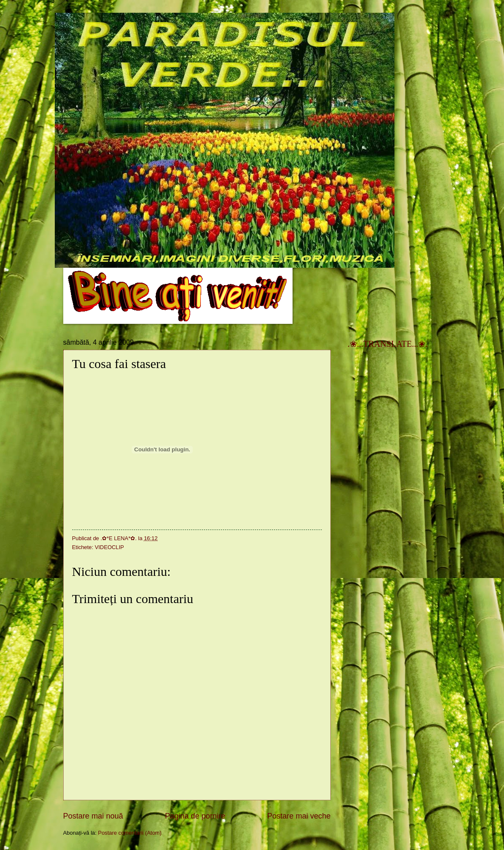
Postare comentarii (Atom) (130, 833)
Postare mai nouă (93, 816)
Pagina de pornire (195, 816)
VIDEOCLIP (109, 547)
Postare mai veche (299, 816)
